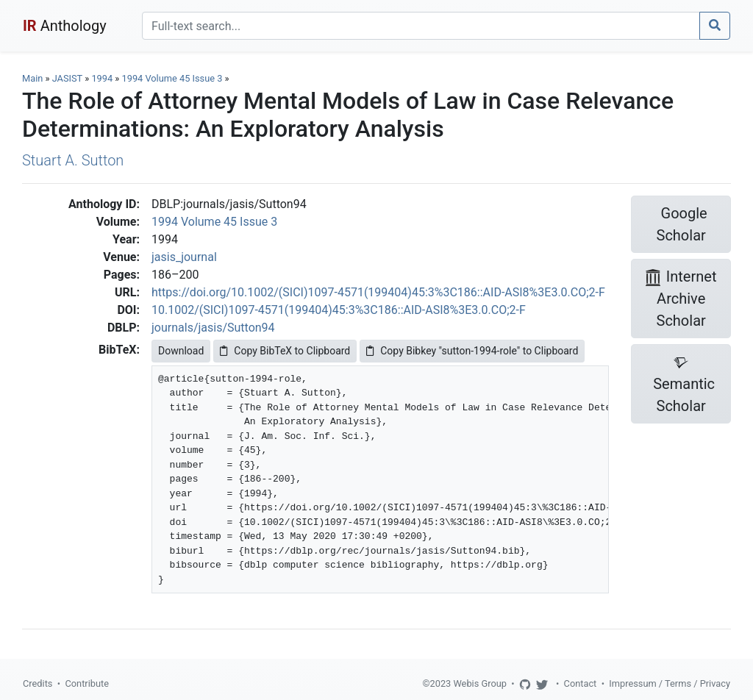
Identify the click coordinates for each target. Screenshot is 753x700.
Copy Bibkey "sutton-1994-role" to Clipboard (472, 351)
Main (32, 78)
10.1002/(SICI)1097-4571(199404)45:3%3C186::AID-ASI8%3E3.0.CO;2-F (339, 310)
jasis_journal (184, 257)
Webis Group (480, 683)
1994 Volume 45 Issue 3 (174, 78)
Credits (38, 683)
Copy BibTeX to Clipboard (285, 351)
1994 (102, 78)
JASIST (67, 78)
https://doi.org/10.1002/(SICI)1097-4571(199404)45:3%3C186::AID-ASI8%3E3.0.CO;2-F (378, 292)
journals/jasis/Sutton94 (213, 328)
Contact (581, 683)
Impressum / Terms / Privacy (670, 683)
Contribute (87, 683)
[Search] (421, 26)
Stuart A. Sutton (73, 160)
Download (181, 351)
